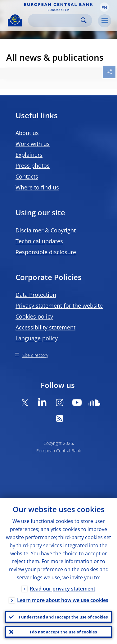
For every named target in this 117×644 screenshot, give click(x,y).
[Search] (55, 20)
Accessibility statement (45, 327)
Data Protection (36, 295)
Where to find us (37, 187)
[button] (104, 7)
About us (27, 133)
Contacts (27, 176)
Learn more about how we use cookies (63, 600)
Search (84, 20)
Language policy (37, 338)
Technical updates (39, 241)
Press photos (33, 166)
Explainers (29, 155)
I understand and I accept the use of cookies (63, 617)
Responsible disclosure (46, 252)
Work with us (33, 144)
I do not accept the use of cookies (63, 632)
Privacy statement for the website (59, 306)
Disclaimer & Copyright (46, 230)
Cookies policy (34, 316)
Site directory (35, 355)
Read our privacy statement (63, 589)
